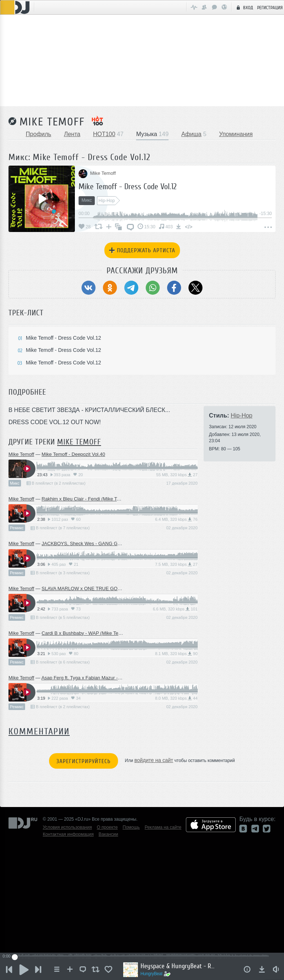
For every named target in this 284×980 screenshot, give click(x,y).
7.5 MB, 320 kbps (176, 564)
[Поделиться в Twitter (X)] (195, 288)
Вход (244, 7)
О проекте (108, 827)
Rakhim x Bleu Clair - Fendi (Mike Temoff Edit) (91, 499)
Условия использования (67, 827)
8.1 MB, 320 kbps (176, 654)
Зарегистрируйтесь (84, 761)
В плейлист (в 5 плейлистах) (60, 617)
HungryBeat (152, 974)
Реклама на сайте (163, 827)
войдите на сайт (154, 760)
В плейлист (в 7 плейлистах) (60, 528)
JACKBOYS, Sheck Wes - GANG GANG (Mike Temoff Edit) (105, 543)
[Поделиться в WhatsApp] (153, 288)
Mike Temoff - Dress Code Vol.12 (128, 186)
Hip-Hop (242, 415)
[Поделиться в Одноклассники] (110, 288)
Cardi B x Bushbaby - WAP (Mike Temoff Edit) (90, 633)
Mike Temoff (52, 122)
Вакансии (108, 834)
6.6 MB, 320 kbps (175, 609)
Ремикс (17, 528)
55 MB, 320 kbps (177, 475)
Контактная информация (68, 834)
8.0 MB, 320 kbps (176, 698)
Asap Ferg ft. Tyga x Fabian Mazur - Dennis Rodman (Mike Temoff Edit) (117, 678)
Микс (15, 483)
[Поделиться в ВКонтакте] (89, 288)
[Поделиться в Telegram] (131, 288)
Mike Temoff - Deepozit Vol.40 (73, 454)
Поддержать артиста (142, 250)
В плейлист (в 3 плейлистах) (60, 573)
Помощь (131, 827)
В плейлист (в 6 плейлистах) (60, 662)
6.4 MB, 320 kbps (176, 519)
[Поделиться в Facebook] (174, 288)
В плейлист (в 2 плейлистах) (56, 483)
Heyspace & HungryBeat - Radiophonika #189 (178, 966)
